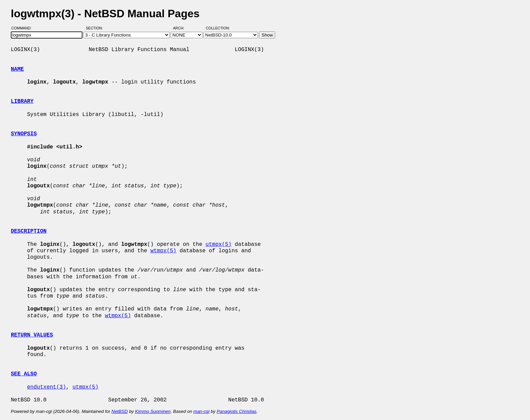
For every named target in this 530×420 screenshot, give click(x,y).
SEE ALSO (24, 374)
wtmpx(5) (163, 251)
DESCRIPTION (29, 231)
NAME (17, 69)
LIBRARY (22, 101)
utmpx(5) (219, 244)
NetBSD (120, 411)
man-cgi (201, 411)
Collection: (218, 28)
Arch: (182, 28)
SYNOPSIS (24, 134)
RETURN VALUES (32, 335)
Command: (23, 28)
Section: (96, 28)
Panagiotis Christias (237, 411)
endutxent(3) (46, 387)
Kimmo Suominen (153, 411)
